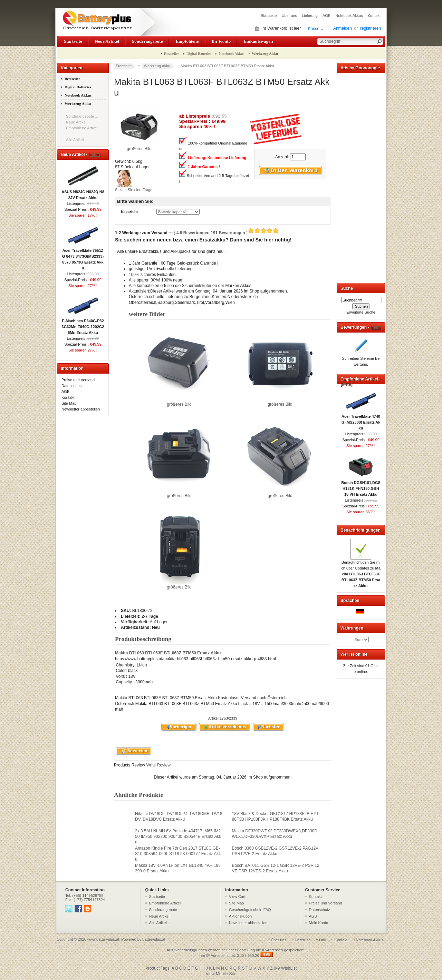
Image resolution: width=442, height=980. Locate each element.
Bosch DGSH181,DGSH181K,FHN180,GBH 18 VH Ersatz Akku (361, 486)
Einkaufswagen (258, 41)
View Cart (237, 897)
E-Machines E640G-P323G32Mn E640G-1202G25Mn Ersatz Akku (83, 325)
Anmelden (343, 28)
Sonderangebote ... (82, 116)
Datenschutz (72, 386)
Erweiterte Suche (361, 312)
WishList (289, 968)
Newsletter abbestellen (81, 409)
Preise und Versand (78, 380)
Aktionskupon (240, 916)
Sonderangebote (147, 41)
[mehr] (94, 155)
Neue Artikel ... (78, 122)
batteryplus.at (154, 939)
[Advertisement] (361, 177)
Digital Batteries (199, 53)
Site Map (69, 403)
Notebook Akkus (349, 16)
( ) (226, 233)
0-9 (277, 968)
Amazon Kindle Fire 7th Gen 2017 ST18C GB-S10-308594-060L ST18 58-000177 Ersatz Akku (178, 854)
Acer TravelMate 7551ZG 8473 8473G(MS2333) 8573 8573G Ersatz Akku (83, 257)
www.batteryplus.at (103, 939)
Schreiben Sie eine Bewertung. (361, 359)
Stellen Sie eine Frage (134, 190)
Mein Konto (319, 923)
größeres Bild (179, 402)
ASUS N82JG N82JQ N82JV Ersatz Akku (83, 193)
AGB (326, 16)
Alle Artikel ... (77, 140)
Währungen (352, 628)
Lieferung (310, 16)
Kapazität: (129, 212)
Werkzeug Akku (157, 66)
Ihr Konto (221, 41)
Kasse (314, 29)
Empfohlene (187, 41)
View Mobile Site (221, 974)
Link (323, 940)
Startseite (269, 16)
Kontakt (374, 16)
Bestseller (171, 53)
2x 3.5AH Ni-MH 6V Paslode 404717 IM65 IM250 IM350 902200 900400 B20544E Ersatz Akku (178, 837)
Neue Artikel (107, 41)
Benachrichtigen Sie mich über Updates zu (361, 572)
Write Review (158, 765)
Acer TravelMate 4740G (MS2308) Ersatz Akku (361, 420)
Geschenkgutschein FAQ (250, 910)
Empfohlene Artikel (165, 903)
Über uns (289, 16)
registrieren (371, 28)
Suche (347, 288)
